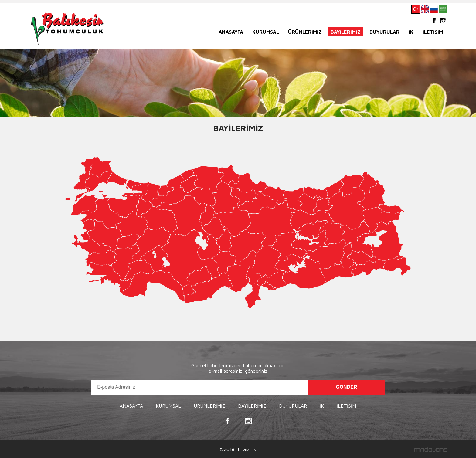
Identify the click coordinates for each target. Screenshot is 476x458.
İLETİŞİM (433, 32)
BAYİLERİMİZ (345, 32)
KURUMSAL (266, 32)
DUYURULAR (384, 32)
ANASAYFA (231, 32)
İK (411, 32)
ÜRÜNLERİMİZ (305, 32)
